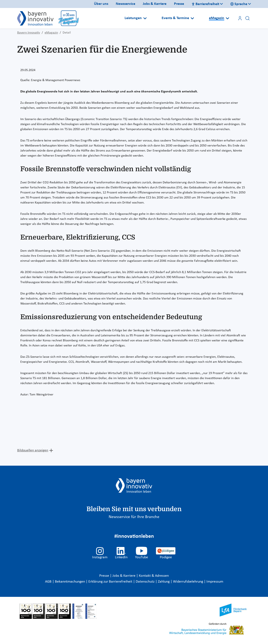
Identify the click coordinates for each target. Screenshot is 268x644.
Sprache (239, 4)
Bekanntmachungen (70, 582)
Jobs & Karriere (155, 4)
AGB (49, 582)
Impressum (215, 582)
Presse (179, 4)
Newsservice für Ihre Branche (134, 517)
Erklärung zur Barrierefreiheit (111, 582)
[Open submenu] (145, 18)
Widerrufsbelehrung (188, 582)
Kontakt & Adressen (154, 576)
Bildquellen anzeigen (33, 450)
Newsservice (126, 4)
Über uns (101, 4)
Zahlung (164, 582)
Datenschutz (146, 582)
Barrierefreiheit (205, 4)
